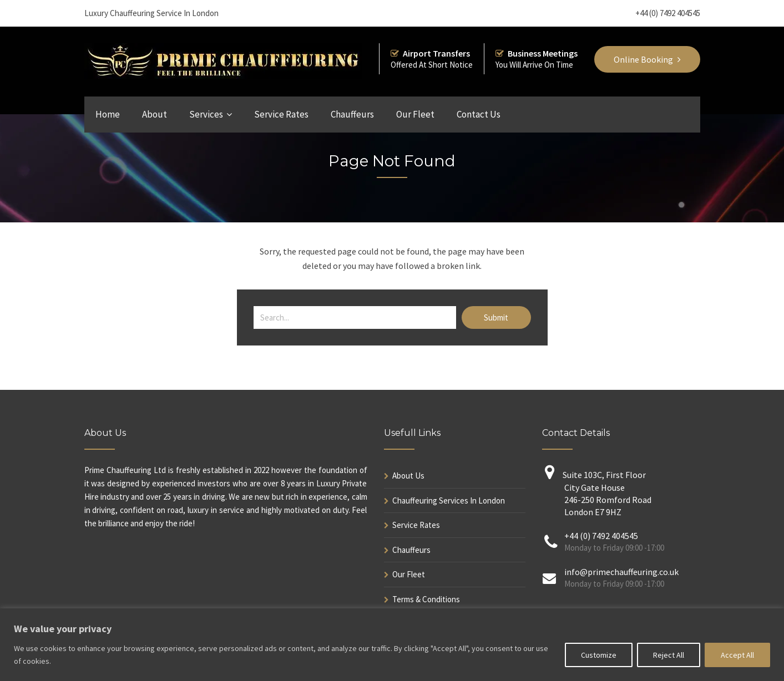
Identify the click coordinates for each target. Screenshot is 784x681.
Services (206, 114)
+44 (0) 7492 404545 (668, 13)
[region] (392, 645)
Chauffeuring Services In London (449, 500)
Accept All (737, 655)
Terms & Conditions (426, 599)
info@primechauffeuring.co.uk (621, 572)
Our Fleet (415, 114)
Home (108, 114)
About (155, 114)
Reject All (669, 655)
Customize (599, 655)
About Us (408, 476)
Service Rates (281, 114)
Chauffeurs (352, 114)
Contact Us (479, 114)
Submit (496, 317)
